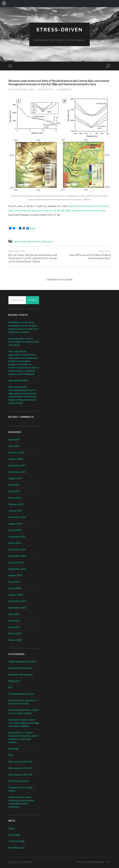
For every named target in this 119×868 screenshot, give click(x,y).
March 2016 (15, 530)
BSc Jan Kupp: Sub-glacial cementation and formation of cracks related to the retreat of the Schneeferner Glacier (33, 257)
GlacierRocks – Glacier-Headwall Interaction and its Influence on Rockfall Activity (23, 737)
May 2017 (14, 485)
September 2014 (17, 569)
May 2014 (14, 582)
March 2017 (15, 498)
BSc (10, 687)
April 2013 (14, 627)
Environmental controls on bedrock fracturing (22, 702)
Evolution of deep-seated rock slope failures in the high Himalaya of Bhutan (24, 723)
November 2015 (17, 537)
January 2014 (15, 595)
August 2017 (15, 478)
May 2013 (14, 621)
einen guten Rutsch (18, 380)
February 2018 (16, 452)
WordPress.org (17, 847)
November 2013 (17, 601)
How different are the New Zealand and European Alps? (86, 255)
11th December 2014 (21, 90)
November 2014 (17, 556)
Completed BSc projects (21, 694)
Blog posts (48, 241)
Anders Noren (95, 862)
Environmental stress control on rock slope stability (24, 711)
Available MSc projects (21, 674)
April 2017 (14, 491)
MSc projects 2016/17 (20, 768)
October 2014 (16, 562)
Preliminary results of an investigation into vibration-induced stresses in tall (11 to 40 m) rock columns (24, 327)
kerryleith (45, 90)
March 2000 (15, 640)
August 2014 (15, 575)
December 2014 (17, 549)
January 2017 (15, 511)
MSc (11, 755)
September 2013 (17, 608)
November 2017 (17, 472)
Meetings (13, 748)
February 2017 (16, 504)
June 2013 (14, 614)
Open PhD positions (19, 781)
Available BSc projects (20, 668)
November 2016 (17, 517)
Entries (14, 835)
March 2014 (15, 588)
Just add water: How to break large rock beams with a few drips (24, 342)
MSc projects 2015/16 (20, 761)
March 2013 (15, 633)
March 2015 (15, 543)
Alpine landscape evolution (28, 241)
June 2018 (14, 446)
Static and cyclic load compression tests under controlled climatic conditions (21, 802)
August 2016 (15, 524)
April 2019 (14, 439)
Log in (12, 828)
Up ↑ (108, 862)
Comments (16, 841)
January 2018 (15, 459)
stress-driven (59, 30)
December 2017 (17, 465)
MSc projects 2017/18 (20, 774)
